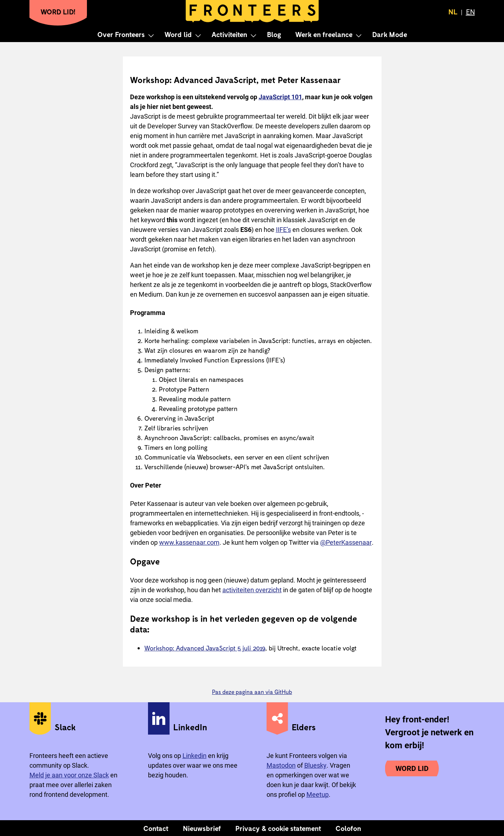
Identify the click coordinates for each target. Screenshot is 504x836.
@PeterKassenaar (346, 542)
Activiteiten (229, 34)
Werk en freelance (324, 34)
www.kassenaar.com (189, 542)
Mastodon (281, 765)
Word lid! (58, 12)
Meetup (318, 794)
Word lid (178, 34)
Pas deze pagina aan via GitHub (252, 692)
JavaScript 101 (280, 97)
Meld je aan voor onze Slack (69, 775)
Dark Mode (390, 34)
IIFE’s (283, 230)
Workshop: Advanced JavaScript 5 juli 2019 (205, 648)
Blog (274, 34)
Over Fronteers (121, 34)
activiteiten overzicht (252, 590)
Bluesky (315, 765)
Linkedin (195, 756)
